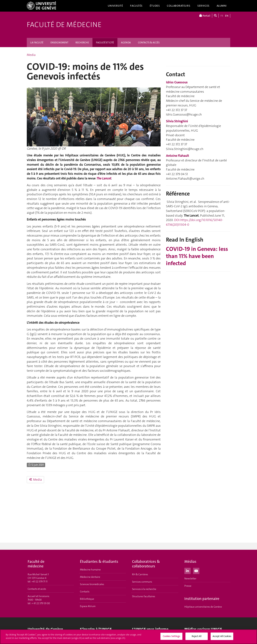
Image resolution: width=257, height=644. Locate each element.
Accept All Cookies (222, 636)
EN (227, 16)
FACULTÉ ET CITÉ (105, 42)
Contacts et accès (37, 589)
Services (203, 6)
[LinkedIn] (187, 570)
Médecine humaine (90, 570)
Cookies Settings (171, 636)
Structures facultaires (144, 596)
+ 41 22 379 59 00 (41, 603)
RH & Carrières (140, 574)
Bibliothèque (87, 599)
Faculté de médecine (64, 25)
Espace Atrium (88, 606)
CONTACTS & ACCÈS (149, 42)
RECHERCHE (82, 42)
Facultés (136, 6)
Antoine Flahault (177, 156)
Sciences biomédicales (92, 584)
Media (31, 55)
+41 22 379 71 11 (40, 582)
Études (155, 6)
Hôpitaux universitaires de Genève (203, 607)
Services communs (142, 582)
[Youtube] (196, 570)
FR (222, 16)
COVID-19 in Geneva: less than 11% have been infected (197, 256)
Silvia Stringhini (177, 121)
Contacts (85, 592)
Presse (188, 586)
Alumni (222, 6)
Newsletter (190, 578)
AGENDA (126, 42)
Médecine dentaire (90, 577)
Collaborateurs (179, 6)
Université (115, 6)
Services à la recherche (144, 589)
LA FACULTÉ (37, 42)
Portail (205, 16)
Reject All (196, 636)
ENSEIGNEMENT (59, 42)
